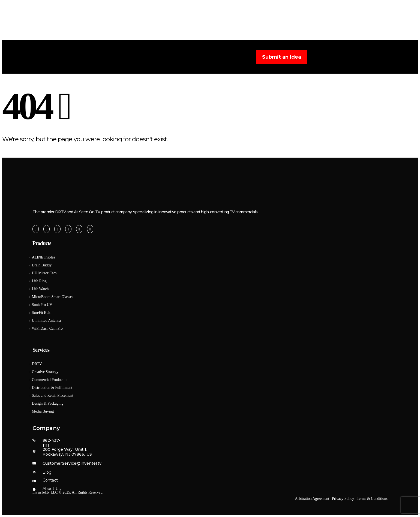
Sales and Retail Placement (53, 396)
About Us (160, 36)
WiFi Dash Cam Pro (47, 328)
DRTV (37, 364)
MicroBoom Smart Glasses (53, 297)
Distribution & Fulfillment (52, 388)
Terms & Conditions (372, 499)
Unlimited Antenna (46, 321)
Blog (268, 36)
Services (198, 36)
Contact (50, 480)
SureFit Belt (41, 313)
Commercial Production (50, 380)
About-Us (52, 489)
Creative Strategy (45, 372)
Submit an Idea (282, 57)
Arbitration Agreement (312, 499)
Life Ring (39, 281)
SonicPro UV (42, 305)
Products (237, 36)
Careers (295, 36)
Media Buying (43, 411)
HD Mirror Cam (44, 273)
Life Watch (40, 289)
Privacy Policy (343, 499)
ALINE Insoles (43, 257)
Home (127, 36)
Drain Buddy (42, 265)
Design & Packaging (48, 403)
